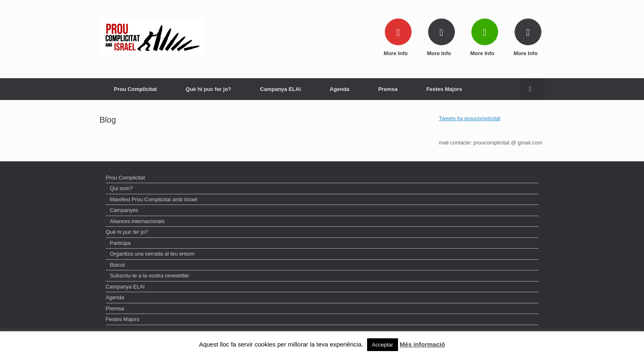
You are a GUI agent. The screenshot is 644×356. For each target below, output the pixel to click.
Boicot (117, 265)
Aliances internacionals (137, 221)
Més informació (422, 344)
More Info (398, 53)
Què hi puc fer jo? (209, 89)
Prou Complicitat (136, 89)
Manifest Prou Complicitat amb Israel (154, 199)
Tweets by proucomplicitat (470, 118)
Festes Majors (444, 89)
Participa (121, 243)
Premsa (388, 89)
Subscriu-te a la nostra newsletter (150, 276)
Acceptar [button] (383, 345)
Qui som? (122, 188)
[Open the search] (533, 89)
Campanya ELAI (280, 89)
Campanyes (124, 210)
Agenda (340, 89)
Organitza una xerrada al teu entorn (152, 254)
